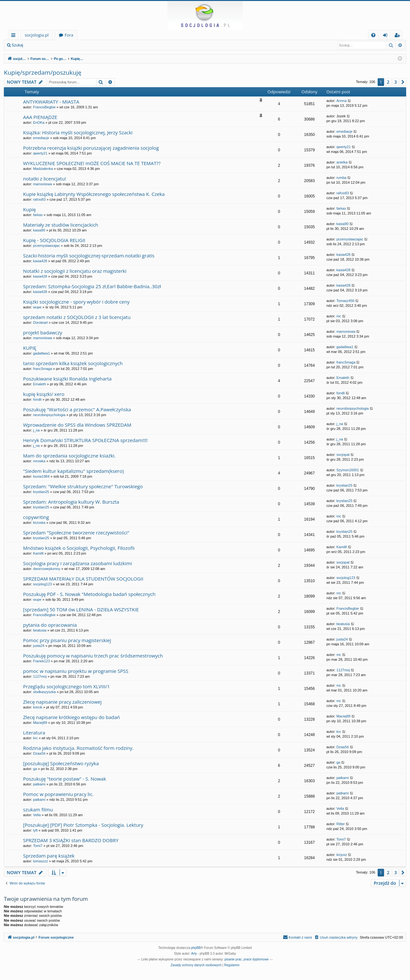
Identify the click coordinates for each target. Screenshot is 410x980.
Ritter (340, 824)
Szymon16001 (348, 470)
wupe (37, 307)
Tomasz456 (345, 301)
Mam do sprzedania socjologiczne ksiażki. (69, 456)
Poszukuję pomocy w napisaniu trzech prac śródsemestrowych (93, 656)
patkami (39, 784)
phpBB (196, 948)
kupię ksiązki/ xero (44, 394)
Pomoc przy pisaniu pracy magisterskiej (67, 640)
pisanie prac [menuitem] (233, 959)
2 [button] (388, 82)
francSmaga (42, 369)
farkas (38, 215)
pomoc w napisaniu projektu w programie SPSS (76, 671)
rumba (341, 178)
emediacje (41, 138)
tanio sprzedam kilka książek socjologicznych (73, 363)
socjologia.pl (37, 35)
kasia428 (40, 261)
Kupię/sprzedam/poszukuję (43, 72)
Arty (194, 954)
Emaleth (39, 384)
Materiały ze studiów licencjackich (61, 225)
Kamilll (38, 553)
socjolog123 (42, 584)
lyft (35, 830)
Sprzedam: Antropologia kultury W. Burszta (71, 502)
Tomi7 (38, 846)
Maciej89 (40, 723)
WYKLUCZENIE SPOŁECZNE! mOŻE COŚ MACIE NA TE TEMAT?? (92, 163)
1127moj (40, 676)
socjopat (343, 455)
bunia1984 (41, 476)
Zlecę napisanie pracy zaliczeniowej (62, 702)
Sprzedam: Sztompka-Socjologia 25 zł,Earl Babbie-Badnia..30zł (92, 286)
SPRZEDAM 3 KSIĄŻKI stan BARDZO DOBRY (71, 840)
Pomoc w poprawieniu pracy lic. (58, 794)
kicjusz (342, 855)
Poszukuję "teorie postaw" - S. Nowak (65, 779)
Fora (69, 35)
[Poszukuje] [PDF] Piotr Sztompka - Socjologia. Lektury (83, 825)
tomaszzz (40, 861)
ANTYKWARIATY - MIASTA (51, 102)
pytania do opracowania (50, 625)
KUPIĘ (30, 348)
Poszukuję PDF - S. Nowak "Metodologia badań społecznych (89, 594)
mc (339, 316)
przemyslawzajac (46, 246)
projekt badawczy (43, 332)
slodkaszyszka (44, 692)
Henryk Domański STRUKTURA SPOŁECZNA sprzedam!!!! (85, 440)
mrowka (39, 461)
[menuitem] (373, 35)
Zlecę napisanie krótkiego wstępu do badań (71, 717)
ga (35, 769)
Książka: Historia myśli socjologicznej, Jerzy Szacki (78, 132)
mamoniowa (42, 184)
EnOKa (39, 122)
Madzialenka (43, 169)
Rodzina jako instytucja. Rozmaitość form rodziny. (78, 748)
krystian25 (41, 492)
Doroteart (40, 322)
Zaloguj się (42, 45)
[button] (403, 82)
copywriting (36, 517)
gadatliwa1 (41, 353)
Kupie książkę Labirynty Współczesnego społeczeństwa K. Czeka (94, 194)
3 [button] (396, 82)
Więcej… (15, 36)
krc (35, 738)
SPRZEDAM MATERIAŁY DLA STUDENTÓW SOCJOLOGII (83, 579)
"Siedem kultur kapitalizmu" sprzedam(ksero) (73, 471)
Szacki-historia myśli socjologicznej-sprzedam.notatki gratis (89, 255)
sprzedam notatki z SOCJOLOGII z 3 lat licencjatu (77, 317)
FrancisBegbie (44, 107)
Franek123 (41, 661)
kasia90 (39, 230)
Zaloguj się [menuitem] (386, 36)
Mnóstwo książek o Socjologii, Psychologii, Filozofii (79, 548)
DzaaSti (39, 753)
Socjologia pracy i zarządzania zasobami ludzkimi (78, 563)
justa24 (39, 646)
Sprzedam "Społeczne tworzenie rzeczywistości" (76, 532)
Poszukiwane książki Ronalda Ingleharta (67, 379)
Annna (341, 101)
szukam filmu (38, 809)
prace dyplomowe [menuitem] (256, 959)
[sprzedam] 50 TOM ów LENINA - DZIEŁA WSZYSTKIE (81, 609)
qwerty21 (40, 153)
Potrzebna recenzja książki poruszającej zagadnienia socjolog (91, 148)
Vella (37, 815)
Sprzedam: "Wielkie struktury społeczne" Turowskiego (83, 486)
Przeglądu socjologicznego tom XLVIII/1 (66, 686)
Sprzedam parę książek (49, 856)
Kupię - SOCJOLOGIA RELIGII (54, 240)
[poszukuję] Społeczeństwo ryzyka (61, 763)
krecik (38, 707)
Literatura (34, 733)
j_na (36, 430)
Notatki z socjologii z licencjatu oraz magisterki (75, 271)
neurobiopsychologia (49, 415)
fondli (37, 399)
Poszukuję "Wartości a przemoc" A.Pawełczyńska (77, 409)
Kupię (29, 209)
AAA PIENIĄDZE (40, 117)
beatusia (40, 630)
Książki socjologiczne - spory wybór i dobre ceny (76, 302)
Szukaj (17, 45)
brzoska (39, 523)
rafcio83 (39, 199)
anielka (342, 162)
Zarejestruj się (73, 45)
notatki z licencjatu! (45, 179)
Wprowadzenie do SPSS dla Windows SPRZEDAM (77, 425)
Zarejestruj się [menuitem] (399, 36)
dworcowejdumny (47, 569)
